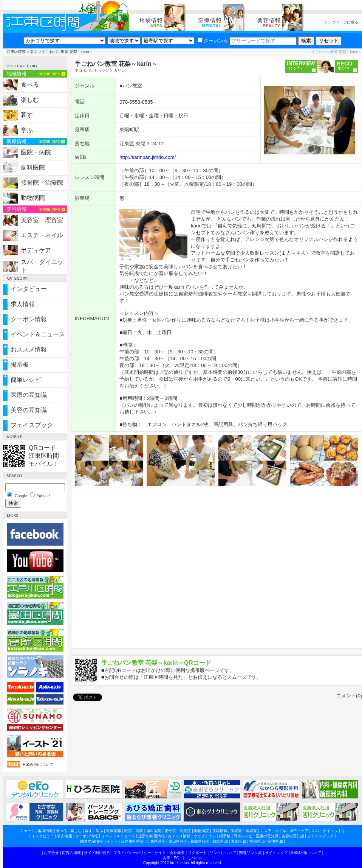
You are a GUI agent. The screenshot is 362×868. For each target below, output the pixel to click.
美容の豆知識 (29, 410)
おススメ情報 (29, 349)
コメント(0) (349, 696)
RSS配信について (38, 765)
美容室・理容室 (42, 220)
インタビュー (29, 289)
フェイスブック (32, 425)
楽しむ (30, 100)
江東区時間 (16, 52)
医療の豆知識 (29, 395)
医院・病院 (36, 152)
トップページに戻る (341, 22)
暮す (27, 115)
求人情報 (23, 304)
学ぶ (34, 52)
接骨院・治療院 (42, 183)
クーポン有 (213, 41)
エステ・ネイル (42, 235)
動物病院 (33, 198)
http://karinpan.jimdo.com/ (148, 157)
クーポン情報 (29, 319)
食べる (30, 85)
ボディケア (36, 250)
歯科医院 (33, 167)
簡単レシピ (26, 380)
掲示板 (20, 365)
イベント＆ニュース (38, 334)
